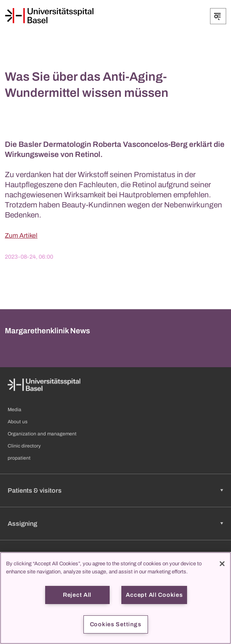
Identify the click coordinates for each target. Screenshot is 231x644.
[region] (115, 598)
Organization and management (42, 434)
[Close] (222, 564)
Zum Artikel (21, 235)
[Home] (49, 16)
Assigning (22, 524)
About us (18, 422)
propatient (19, 458)
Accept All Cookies (154, 595)
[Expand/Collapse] (218, 16)
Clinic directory (24, 446)
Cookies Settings (116, 624)
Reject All (77, 595)
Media (15, 410)
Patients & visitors (35, 490)
